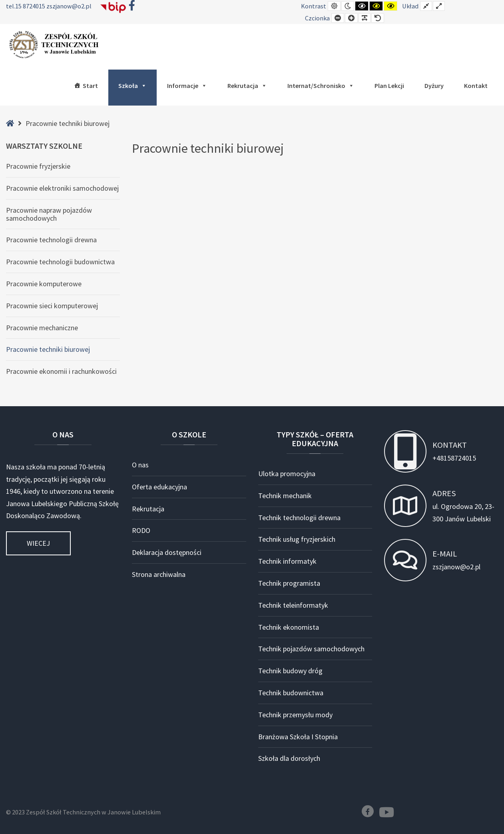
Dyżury (434, 86)
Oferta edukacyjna (159, 487)
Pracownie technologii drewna (51, 240)
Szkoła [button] (132, 86)
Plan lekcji (389, 86)
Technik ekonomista (289, 627)
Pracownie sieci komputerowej (52, 306)
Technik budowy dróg (290, 671)
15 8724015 (31, 6)
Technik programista (289, 583)
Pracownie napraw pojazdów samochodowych (49, 214)
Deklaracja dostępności (167, 552)
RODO (141, 530)
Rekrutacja (247, 86)
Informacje (187, 86)
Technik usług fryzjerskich (297, 539)
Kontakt (476, 86)
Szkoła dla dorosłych (289, 758)
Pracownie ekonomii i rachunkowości (61, 371)
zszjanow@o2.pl (69, 6)
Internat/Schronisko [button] (321, 86)
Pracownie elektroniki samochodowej (62, 188)
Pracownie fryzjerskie (38, 166)
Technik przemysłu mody (295, 715)
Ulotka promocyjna (287, 474)
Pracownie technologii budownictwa (60, 262)
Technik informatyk (287, 561)
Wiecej (38, 543)
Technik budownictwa (291, 693)
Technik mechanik (285, 496)
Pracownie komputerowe (44, 284)
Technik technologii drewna (299, 518)
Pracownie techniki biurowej (48, 349)
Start (90, 86)
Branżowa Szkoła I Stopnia (298, 737)
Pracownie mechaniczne (42, 328)
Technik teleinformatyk (293, 605)
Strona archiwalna (159, 574)
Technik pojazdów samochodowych (311, 649)
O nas (140, 465)
